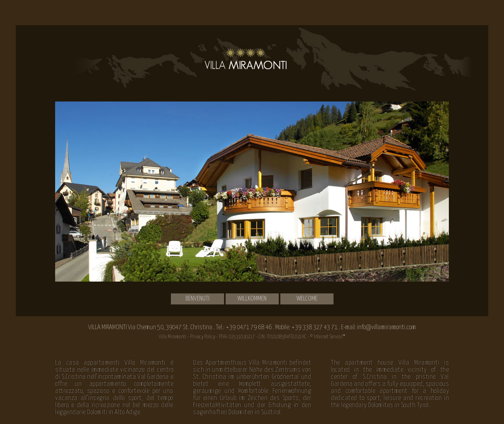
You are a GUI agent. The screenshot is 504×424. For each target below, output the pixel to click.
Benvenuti (197, 299)
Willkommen (252, 299)
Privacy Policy (203, 337)
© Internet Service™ (328, 337)
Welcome (307, 299)
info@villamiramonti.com (386, 327)
